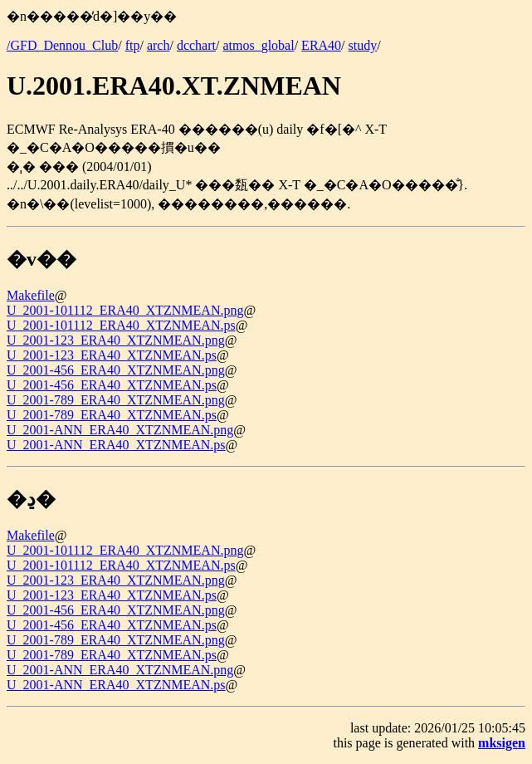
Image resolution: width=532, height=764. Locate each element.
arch (159, 45)
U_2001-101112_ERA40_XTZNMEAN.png (125, 310)
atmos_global (258, 45)
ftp (133, 45)
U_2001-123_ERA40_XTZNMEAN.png (116, 340)
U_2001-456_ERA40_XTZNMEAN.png (116, 370)
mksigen (502, 743)
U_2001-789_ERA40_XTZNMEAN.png (116, 400)
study (363, 45)
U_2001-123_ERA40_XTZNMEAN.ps (112, 355)
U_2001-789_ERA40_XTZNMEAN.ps (112, 415)
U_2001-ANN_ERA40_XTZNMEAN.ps (116, 445)
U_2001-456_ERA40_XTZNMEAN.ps (112, 385)
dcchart (196, 45)
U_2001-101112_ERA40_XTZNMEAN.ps (121, 325)
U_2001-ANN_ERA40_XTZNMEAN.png (120, 430)
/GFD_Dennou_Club (62, 45)
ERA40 (321, 45)
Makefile (31, 295)
